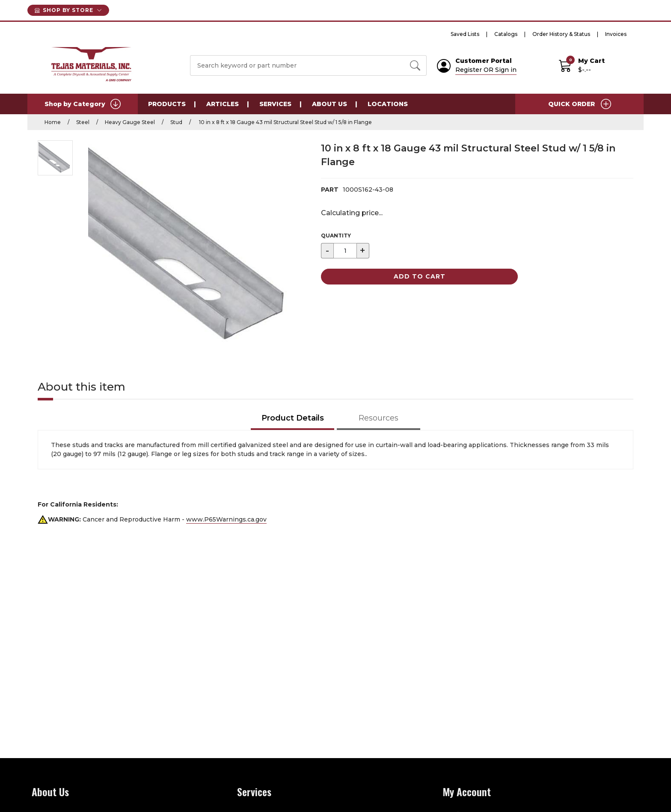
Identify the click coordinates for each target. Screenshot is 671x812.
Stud (176, 122)
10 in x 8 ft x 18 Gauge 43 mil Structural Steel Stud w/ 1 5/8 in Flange (285, 122)
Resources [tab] (379, 418)
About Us (330, 104)
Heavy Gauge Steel (130, 122)
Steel (83, 122)
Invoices (616, 34)
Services (275, 104)
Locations (388, 104)
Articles (223, 104)
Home (53, 122)
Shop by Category (83, 104)
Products (167, 104)
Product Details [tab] (293, 418)
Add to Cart (420, 276)
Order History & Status (561, 34)
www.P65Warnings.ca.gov (226, 519)
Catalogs (506, 34)
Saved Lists (465, 34)
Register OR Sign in (486, 70)
